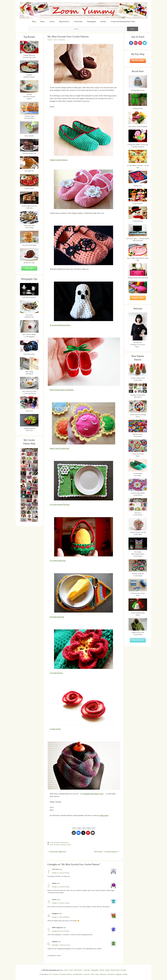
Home (93, 974)
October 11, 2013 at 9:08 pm (61, 917)
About (42, 21)
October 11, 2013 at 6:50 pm (61, 887)
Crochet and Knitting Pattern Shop (123, 21)
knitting (62, 842)
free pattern (57, 842)
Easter (97, 974)
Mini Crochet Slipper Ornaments (62, 390)
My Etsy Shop (138, 61)
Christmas (56, 974)
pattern (67, 842)
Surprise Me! (138, 298)
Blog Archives (64, 21)
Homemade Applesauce (58, 852)
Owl (51, 974)
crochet (51, 842)
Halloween (103, 974)
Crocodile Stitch (77, 974)
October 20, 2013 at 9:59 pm (61, 931)
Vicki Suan (55, 869)
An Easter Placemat (57, 617)
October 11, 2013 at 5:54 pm (61, 873)
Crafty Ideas (78, 21)
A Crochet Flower (56, 673)
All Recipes (29, 268)
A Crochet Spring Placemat (60, 504)
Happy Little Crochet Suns (59, 448)
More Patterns (138, 640)
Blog (34, 21)
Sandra (54, 900)
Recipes (103, 21)
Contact (52, 21)
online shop (104, 815)
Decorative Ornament (66, 974)
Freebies (125, 974)
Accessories (86, 974)
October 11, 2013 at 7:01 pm (61, 903)
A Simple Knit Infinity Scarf (93, 794)
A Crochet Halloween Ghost (60, 325)
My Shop (123, 970)
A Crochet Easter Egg (58, 560)
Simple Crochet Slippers (59, 160)
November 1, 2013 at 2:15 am (61, 945)
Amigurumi (118, 974)
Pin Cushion (111, 974)
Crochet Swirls (55, 729)
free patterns (64, 845)
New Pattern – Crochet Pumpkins (106, 852)
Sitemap (107, 970)
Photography (92, 21)
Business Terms (115, 970)
